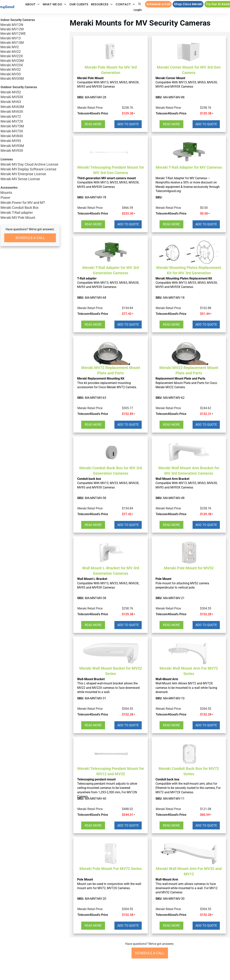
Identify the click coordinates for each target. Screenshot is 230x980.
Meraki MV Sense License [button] (30, 179)
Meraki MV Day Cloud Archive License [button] (30, 164)
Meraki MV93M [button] (30, 146)
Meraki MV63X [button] (30, 112)
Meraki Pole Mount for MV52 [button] (189, 568)
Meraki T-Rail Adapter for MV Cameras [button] (189, 167)
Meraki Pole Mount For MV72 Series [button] (111, 869)
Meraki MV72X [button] (30, 121)
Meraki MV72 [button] (30, 116)
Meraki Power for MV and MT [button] (23, 203)
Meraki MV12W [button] (30, 29)
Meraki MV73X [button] (30, 131)
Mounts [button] (6, 193)
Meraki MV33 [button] (30, 74)
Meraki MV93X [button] (30, 150)
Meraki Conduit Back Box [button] (20, 208)
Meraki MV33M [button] (30, 78)
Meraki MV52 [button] (30, 92)
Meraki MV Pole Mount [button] (18, 218)
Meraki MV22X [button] (30, 56)
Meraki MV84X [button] (30, 136)
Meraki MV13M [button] (30, 43)
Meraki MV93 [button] (30, 141)
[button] (33, 4)
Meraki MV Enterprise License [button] (30, 174)
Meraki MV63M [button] (30, 107)
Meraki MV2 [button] (30, 47)
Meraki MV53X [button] (30, 97)
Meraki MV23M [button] (30, 61)
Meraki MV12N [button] (30, 25)
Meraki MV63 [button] (30, 102)
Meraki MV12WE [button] (30, 34)
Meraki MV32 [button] (30, 69)
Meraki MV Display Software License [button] (30, 169)
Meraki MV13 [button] (30, 38)
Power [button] (5, 198)
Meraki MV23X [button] (30, 65)
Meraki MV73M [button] (30, 126)
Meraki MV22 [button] (30, 52)
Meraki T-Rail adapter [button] (17, 213)
